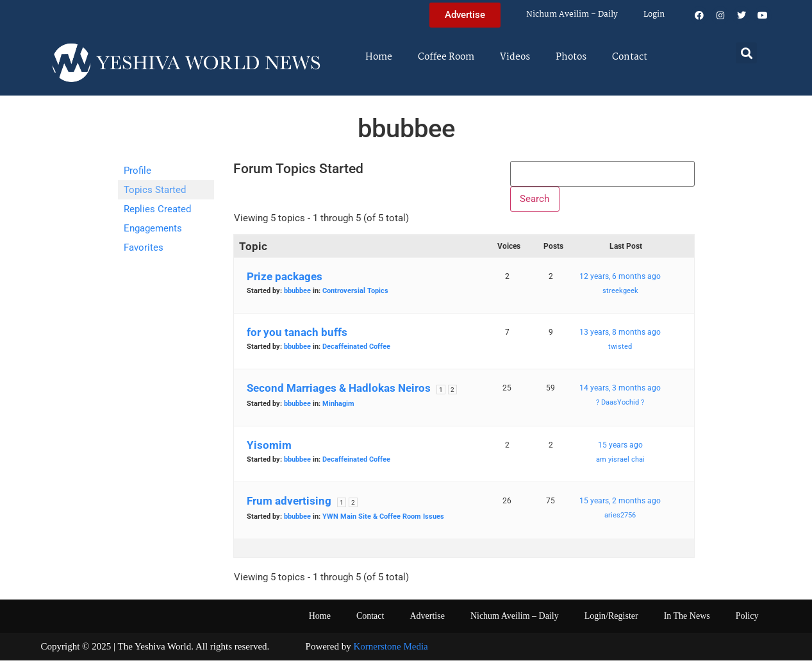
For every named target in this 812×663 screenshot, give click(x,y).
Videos (515, 57)
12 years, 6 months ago (620, 280)
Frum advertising (289, 504)
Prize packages (285, 280)
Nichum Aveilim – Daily (572, 14)
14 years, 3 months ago (620, 391)
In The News (687, 619)
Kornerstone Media (391, 650)
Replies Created (157, 209)
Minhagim (338, 407)
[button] (746, 53)
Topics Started (155, 190)
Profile (137, 171)
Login (654, 14)
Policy (747, 619)
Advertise (427, 619)
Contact (630, 57)
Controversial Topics (355, 294)
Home (379, 57)
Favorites (144, 248)
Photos (571, 57)
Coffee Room (446, 57)
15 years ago (620, 448)
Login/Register (611, 619)
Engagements (153, 228)
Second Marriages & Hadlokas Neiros (339, 391)
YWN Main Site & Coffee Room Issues (383, 520)
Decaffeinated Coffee (356, 350)
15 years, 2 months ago (620, 504)
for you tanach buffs (297, 335)
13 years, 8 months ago (620, 335)
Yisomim (269, 448)
